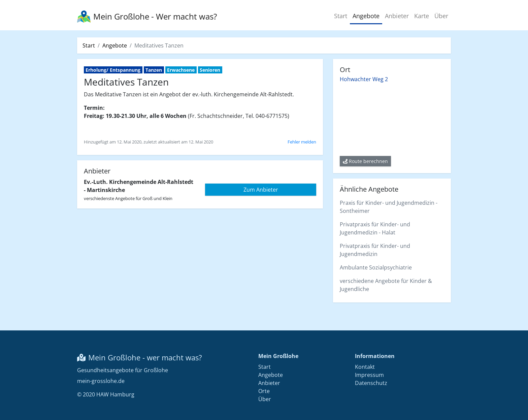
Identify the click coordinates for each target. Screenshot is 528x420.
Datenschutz (371, 383)
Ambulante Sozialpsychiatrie (376, 267)
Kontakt (365, 367)
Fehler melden (302, 142)
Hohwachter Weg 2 (364, 79)
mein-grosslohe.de (101, 381)
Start (341, 16)
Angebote (366, 16)
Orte (264, 391)
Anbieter (397, 16)
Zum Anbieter (261, 190)
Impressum (369, 375)
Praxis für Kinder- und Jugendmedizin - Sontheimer (389, 207)
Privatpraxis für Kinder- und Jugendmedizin (375, 250)
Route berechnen (365, 161)
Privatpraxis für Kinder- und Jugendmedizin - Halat (375, 228)
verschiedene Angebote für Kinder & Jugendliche (386, 285)
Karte (422, 16)
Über (441, 16)
